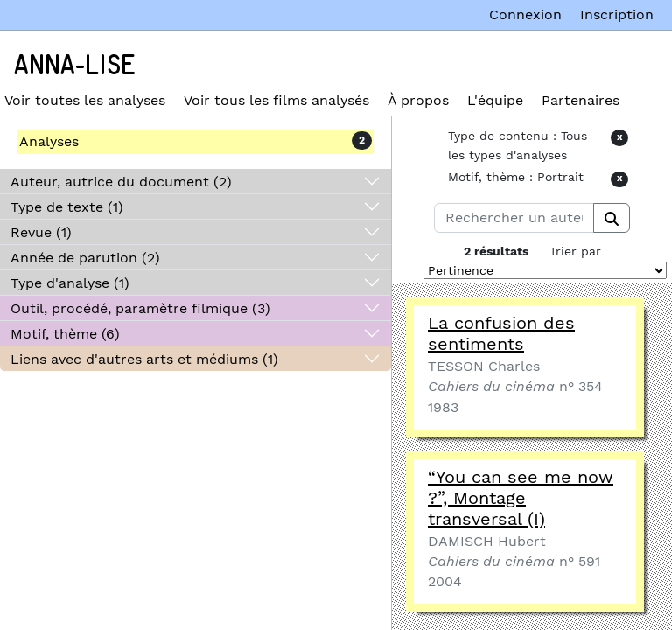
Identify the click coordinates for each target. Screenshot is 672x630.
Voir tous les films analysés (276, 100)
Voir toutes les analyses (85, 100)
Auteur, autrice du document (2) (121, 182)
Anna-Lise (75, 66)
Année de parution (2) (85, 258)
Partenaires (581, 100)
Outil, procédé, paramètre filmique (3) (140, 308)
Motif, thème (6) (65, 334)
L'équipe (495, 100)
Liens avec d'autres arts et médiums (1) (144, 359)
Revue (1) (41, 232)
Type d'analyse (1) (70, 283)
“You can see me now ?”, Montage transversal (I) (521, 498)
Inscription (617, 14)
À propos (418, 100)
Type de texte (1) (67, 207)
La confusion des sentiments (501, 333)
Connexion (525, 14)
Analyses (49, 141)
